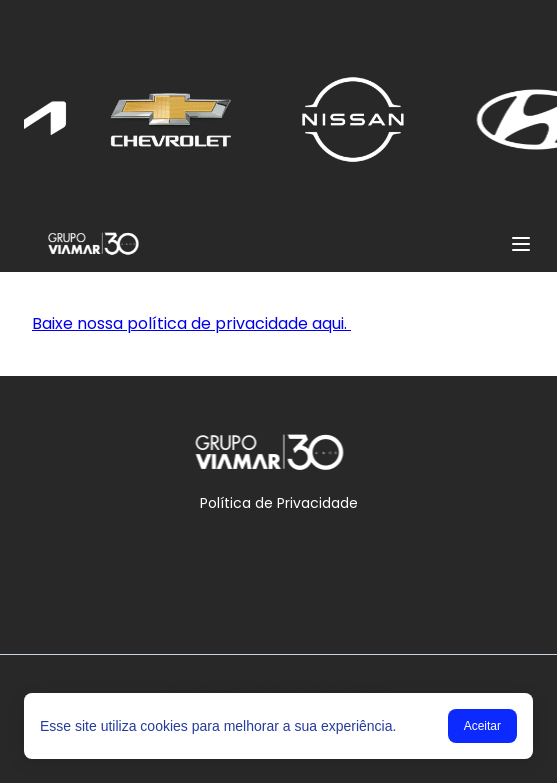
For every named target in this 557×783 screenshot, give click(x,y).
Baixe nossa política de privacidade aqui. (191, 323)
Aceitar (482, 726)
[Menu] (521, 244)
